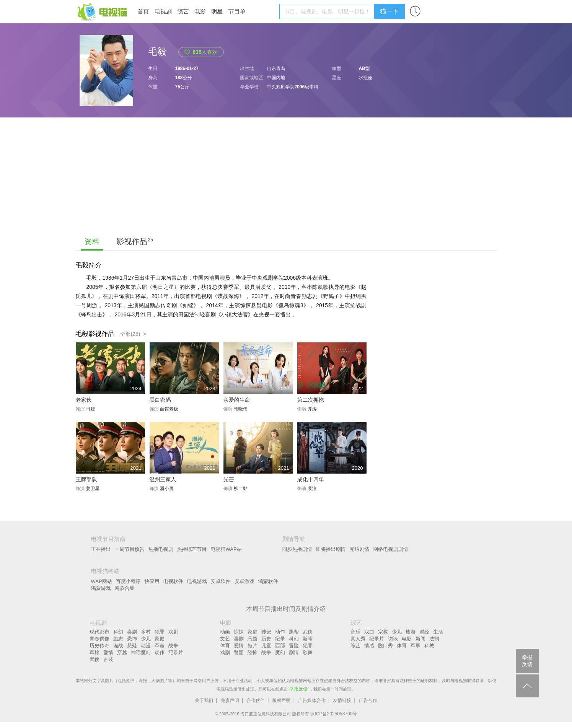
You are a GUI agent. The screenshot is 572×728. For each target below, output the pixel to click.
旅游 (411, 632)
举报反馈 (299, 689)
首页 (143, 11)
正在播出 (101, 549)
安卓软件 (221, 581)
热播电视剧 (161, 549)
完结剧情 (360, 549)
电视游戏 (197, 581)
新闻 (420, 639)
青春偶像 (99, 639)
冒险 (294, 646)
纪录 (280, 639)
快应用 (152, 581)
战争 (173, 646)
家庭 (160, 639)
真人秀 (358, 639)
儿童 (266, 646)
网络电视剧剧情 (391, 549)
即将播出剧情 (331, 549)
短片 (253, 646)
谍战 (118, 646)
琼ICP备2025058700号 (334, 714)
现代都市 (99, 632)
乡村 (146, 632)
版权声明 (282, 700)
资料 (92, 241)
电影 (200, 11)
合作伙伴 (256, 700)
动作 (160, 652)
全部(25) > (133, 334)
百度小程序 (128, 581)
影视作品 (132, 241)
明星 (217, 11)
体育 (225, 646)
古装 (108, 659)
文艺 (225, 639)
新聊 (308, 639)
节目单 (237, 11)
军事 (416, 646)
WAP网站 (102, 581)
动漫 (146, 646)
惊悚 (239, 632)
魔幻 (280, 652)
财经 (424, 632)
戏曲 (369, 632)
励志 (118, 639)
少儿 (146, 639)
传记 (266, 632)
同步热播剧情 (297, 549)
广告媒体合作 (312, 700)
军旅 (95, 652)
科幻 (118, 632)
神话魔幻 (141, 652)
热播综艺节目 (192, 549)
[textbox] (328, 11)
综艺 (183, 11)
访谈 (393, 639)
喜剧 (132, 632)
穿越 (122, 652)
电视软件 (173, 581)
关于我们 (204, 700)
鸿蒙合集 (125, 588)
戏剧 (173, 632)
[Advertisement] (286, 175)
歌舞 (308, 652)
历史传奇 (99, 646)
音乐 (355, 632)
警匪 (239, 652)
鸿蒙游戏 (101, 588)
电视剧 (163, 11)
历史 (266, 639)
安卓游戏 (244, 581)
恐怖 (132, 639)
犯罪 (160, 632)
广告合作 (368, 700)
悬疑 (132, 646)
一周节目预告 (130, 549)
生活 (438, 632)
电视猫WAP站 (226, 549)
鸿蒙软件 (268, 581)
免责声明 (230, 700)
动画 (225, 632)
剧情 (294, 652)
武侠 (95, 659)
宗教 (383, 632)
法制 (434, 639)
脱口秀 (385, 646)
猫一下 (389, 11)
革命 (160, 646)
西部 (280, 646)
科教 (429, 646)
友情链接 (342, 700)
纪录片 (176, 652)
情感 (369, 646)
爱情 (108, 652)
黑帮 (294, 632)
